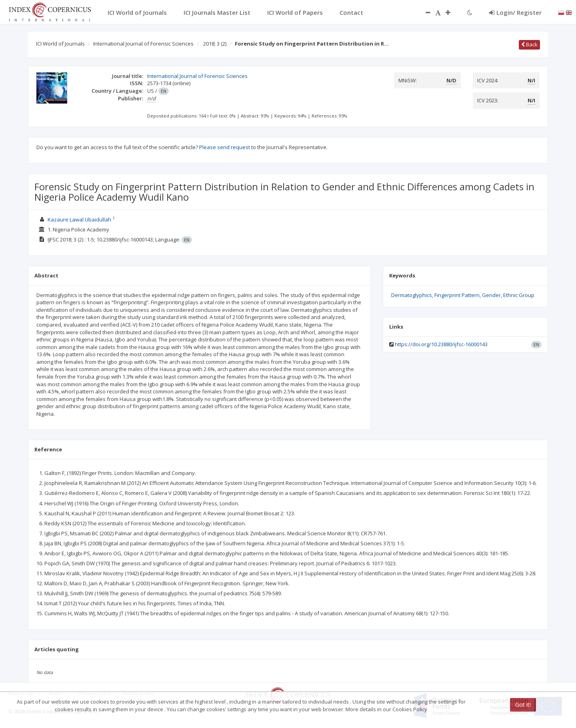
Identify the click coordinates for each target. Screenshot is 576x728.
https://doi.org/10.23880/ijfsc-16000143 (441, 344)
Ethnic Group (519, 295)
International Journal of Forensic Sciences (143, 44)
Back (529, 44)
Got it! (523, 705)
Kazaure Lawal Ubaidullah (79, 219)
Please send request (225, 147)
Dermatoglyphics (412, 295)
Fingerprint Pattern (457, 295)
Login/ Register (515, 12)
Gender (491, 295)
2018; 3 (215, 44)
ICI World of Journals (60, 44)
